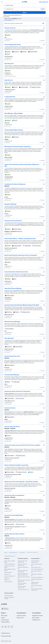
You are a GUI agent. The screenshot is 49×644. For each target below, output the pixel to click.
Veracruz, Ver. (7, 574)
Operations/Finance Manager (13, 288)
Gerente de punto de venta (12, 356)
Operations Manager (10, 204)
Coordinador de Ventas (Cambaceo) (15, 184)
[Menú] (2, 2)
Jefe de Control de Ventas (12, 427)
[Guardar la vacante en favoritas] (44, 28)
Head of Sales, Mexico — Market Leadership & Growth (20, 239)
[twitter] (9, 627)
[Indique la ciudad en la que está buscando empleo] (24, 9)
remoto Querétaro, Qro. (36, 567)
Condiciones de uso (6, 633)
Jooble (10, 641)
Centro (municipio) (8, 582)
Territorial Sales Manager (12, 375)
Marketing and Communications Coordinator (17, 147)
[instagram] (6, 627)
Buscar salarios (36, 618)
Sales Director (9, 80)
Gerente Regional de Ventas (13, 45)
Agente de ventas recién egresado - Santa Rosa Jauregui (21, 482)
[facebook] (2, 627)
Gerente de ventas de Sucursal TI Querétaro (17, 391)
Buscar (25, 12)
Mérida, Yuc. (7, 580)
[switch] (44, 23)
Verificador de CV (36, 620)
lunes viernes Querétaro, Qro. (37, 577)
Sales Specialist (9, 338)
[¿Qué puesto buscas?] (24, 5)
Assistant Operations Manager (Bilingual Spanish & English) (22, 305)
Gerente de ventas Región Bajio (14, 515)
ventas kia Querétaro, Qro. (23, 590)
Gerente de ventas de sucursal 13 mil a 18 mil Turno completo (22, 445)
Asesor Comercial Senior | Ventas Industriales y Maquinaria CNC (22, 165)
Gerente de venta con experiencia (14, 495)
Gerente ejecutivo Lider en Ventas (14, 534)
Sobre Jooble (4, 616)
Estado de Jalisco (8, 572)
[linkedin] (12, 627)
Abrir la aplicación (44, 2)
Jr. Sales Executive (10, 97)
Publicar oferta (20, 618)
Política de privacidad (6, 636)
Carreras (3, 618)
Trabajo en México (5, 622)
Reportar (42, 41)
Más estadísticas (9, 20)
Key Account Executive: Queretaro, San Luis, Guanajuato (21, 255)
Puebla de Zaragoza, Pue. (10, 564)
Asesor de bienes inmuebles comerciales (16, 465)
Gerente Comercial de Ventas (13, 221)
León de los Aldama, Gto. (10, 576)
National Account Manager (12, 322)
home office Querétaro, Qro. (37, 569)
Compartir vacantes (21, 616)
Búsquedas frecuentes (11, 556)
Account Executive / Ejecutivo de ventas (16, 272)
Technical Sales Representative (14, 130)
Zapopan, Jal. (7, 578)
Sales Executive (9, 64)
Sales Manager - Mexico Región (14, 113)
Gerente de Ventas (10, 28)
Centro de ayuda (5, 620)
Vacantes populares (9, 595)
